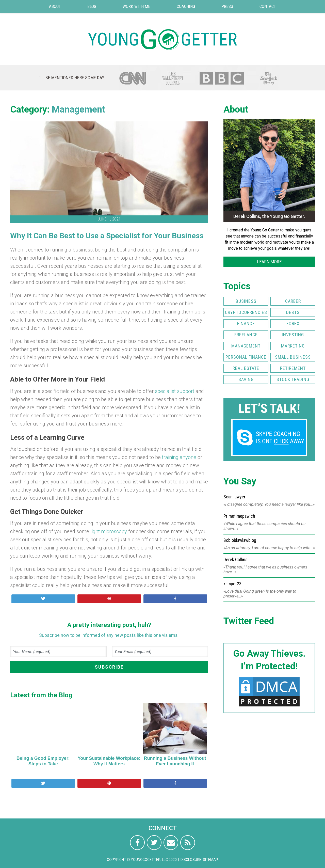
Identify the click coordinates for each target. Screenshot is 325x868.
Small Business (293, 357)
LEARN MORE (269, 262)
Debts (293, 312)
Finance (246, 323)
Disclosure (191, 860)
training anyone (179, 457)
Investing (293, 335)
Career (293, 301)
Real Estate (246, 368)
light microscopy (109, 531)
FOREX (293, 323)
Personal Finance (246, 357)
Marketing (293, 346)
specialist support (175, 391)
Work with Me (136, 6)
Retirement (293, 368)
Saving (246, 379)
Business (246, 301)
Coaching (186, 6)
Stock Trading (293, 379)
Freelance (246, 335)
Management (78, 109)
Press (227, 6)
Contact (268, 6)
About (55, 6)
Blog (92, 6)
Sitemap (210, 860)
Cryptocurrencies (246, 312)
